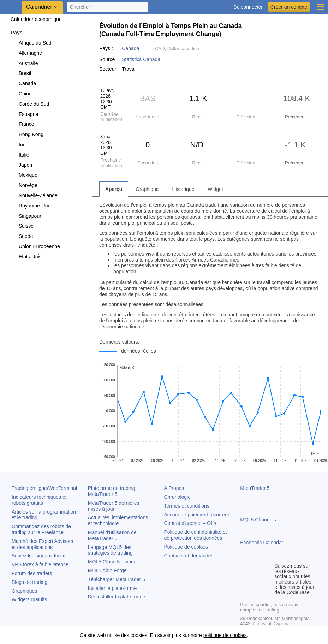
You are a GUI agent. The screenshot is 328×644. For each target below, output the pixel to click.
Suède (22, 236)
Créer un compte (289, 7)
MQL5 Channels (258, 520)
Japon (21, 165)
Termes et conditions (187, 506)
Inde (19, 145)
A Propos (174, 488)
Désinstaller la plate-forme (117, 597)
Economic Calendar (262, 543)
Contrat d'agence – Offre (191, 523)
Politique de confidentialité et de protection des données (196, 535)
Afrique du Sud (31, 43)
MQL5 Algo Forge (107, 570)
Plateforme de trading (112, 491)
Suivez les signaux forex (38, 556)
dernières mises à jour (114, 506)
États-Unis (26, 257)
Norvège (24, 185)
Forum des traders (32, 573)
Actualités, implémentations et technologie (118, 520)
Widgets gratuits (29, 599)
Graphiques (24, 591)
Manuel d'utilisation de (112, 535)
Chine (21, 94)
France (22, 124)
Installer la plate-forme (112, 588)
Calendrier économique (33, 19)
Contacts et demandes (189, 556)
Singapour (26, 216)
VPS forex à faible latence (40, 564)
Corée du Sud (30, 104)
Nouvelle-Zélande (34, 195)
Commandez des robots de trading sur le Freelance (41, 529)
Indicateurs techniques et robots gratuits (39, 500)
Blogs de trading (29, 582)
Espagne (24, 114)
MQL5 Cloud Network (112, 562)
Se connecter (248, 7)
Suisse (22, 226)
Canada (23, 83)
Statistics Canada (141, 59)
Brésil (21, 73)
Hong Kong (27, 134)
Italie (20, 155)
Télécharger (117, 579)
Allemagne (26, 53)
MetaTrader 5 (255, 488)
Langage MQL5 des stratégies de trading (110, 550)
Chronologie (178, 497)
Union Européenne (35, 246)
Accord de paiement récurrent (197, 515)
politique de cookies (225, 635)
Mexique (24, 175)
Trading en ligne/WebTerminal (44, 488)
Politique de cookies (186, 547)
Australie (24, 63)
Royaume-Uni (30, 206)
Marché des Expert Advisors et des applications (42, 544)
